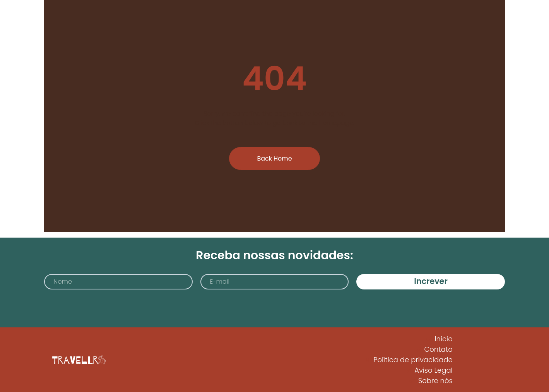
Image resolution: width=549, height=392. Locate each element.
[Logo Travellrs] (78, 360)
